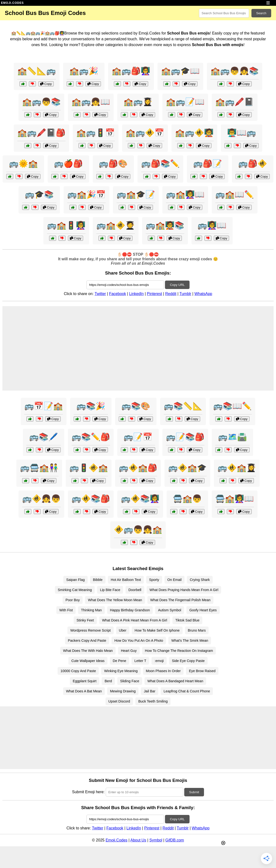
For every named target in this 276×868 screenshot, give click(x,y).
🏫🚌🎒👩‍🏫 (131, 71)
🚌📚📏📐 (183, 406)
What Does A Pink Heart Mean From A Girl (135, 620)
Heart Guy (129, 651)
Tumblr (185, 294)
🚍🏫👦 (187, 499)
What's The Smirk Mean (190, 641)
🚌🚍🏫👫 (39, 468)
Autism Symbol (170, 610)
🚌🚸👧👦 (41, 499)
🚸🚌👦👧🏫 (138, 530)
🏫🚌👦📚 (41, 102)
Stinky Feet (85, 620)
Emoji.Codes (116, 840)
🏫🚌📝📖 (185, 102)
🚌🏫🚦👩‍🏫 (66, 225)
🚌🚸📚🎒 (91, 499)
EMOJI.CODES (12, 3)
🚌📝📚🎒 (185, 437)
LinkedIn (136, 294)
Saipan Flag (76, 580)
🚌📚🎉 (91, 406)
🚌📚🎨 (136, 406)
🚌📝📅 (138, 437)
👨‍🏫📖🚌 (242, 133)
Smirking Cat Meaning (75, 590)
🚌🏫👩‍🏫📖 (185, 194)
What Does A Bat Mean (84, 691)
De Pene (119, 661)
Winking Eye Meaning (121, 671)
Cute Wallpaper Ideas (88, 661)
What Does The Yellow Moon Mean (115, 600)
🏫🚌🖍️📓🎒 (41, 133)
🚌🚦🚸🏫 (89, 468)
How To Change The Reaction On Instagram (179, 651)
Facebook (118, 294)
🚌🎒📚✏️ (160, 164)
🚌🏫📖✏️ (235, 194)
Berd (108, 681)
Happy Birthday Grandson (130, 610)
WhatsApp (203, 294)
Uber (123, 630)
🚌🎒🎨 (113, 164)
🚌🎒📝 (208, 164)
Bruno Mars (197, 630)
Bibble (98, 580)
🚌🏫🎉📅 (86, 194)
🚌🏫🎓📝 (136, 194)
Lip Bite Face (110, 590)
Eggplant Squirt (85, 681)
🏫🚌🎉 (84, 71)
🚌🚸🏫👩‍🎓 (237, 468)
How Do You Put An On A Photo (139, 641)
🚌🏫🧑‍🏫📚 (165, 225)
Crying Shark (200, 580)
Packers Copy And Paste (87, 641)
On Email (174, 580)
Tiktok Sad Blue (187, 620)
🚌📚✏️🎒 (91, 437)
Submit (194, 792)
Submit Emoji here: (88, 792)
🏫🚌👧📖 (91, 102)
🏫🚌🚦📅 (96, 133)
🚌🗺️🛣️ (232, 437)
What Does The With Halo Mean (88, 651)
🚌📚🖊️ (44, 437)
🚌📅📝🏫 (44, 406)
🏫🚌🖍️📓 (235, 102)
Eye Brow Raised (202, 671)
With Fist (66, 610)
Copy (46, 84)
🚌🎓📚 (39, 194)
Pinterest (154, 294)
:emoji (159, 661)
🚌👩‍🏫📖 (212, 225)
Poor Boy (73, 600)
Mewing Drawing (123, 691)
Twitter (100, 294)
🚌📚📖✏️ (232, 406)
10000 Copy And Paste (78, 671)
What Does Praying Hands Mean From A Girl (184, 590)
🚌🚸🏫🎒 (138, 468)
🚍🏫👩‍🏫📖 (235, 499)
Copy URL (177, 285)
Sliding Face (130, 681)
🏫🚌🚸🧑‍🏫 (194, 133)
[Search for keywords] (224, 13)
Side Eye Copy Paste (188, 661)
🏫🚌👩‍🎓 (138, 102)
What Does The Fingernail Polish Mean (180, 600)
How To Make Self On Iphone (157, 630)
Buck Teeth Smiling (153, 701)
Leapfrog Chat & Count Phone (187, 691)
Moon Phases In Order (163, 671)
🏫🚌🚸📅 (145, 133)
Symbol (156, 840)
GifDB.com (175, 840)
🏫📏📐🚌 (37, 71)
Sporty (154, 580)
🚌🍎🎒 (68, 164)
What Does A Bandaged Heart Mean (175, 681)
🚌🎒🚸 (253, 164)
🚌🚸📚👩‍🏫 (140, 499)
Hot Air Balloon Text (126, 580)
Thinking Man (91, 610)
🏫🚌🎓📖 (180, 71)
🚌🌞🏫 (23, 164)
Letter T (140, 661)
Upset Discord (119, 701)
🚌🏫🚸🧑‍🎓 (116, 225)
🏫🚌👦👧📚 (235, 71)
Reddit (171, 294)
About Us (138, 840)
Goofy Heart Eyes (203, 610)
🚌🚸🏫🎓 (187, 468)
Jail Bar (150, 691)
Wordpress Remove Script (91, 630)
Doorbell (135, 590)
